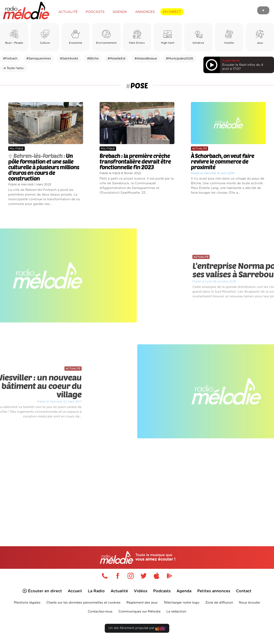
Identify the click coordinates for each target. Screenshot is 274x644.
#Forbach (10, 59)
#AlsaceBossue (146, 59)
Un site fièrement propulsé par (137, 629)
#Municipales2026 (179, 59)
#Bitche (93, 59)
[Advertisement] (137, 486)
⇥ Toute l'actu (13, 68)
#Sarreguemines (39, 59)
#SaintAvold (69, 59)
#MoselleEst (117, 59)
